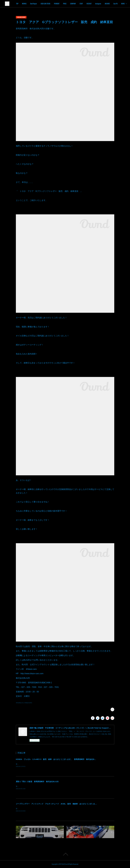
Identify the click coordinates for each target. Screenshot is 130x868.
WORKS (39, 4)
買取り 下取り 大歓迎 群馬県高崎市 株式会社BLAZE (37, 782)
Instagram (113, 4)
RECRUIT (104, 4)
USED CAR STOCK (60, 4)
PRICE (79, 4)
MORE (121, 4)
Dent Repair (48, 4)
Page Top (65, 854)
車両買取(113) (20, 703)
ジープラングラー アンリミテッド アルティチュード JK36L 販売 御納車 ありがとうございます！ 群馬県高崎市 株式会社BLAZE (70, 804)
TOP (32, 4)
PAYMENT (71, 4)
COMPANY (88, 4)
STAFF (96, 4)
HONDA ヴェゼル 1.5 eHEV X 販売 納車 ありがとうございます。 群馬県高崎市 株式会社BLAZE (57, 759)
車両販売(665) (28, 703)
